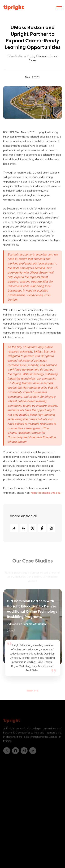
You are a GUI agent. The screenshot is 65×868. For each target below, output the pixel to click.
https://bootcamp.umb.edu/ (46, 493)
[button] (59, 8)
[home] (14, 8)
